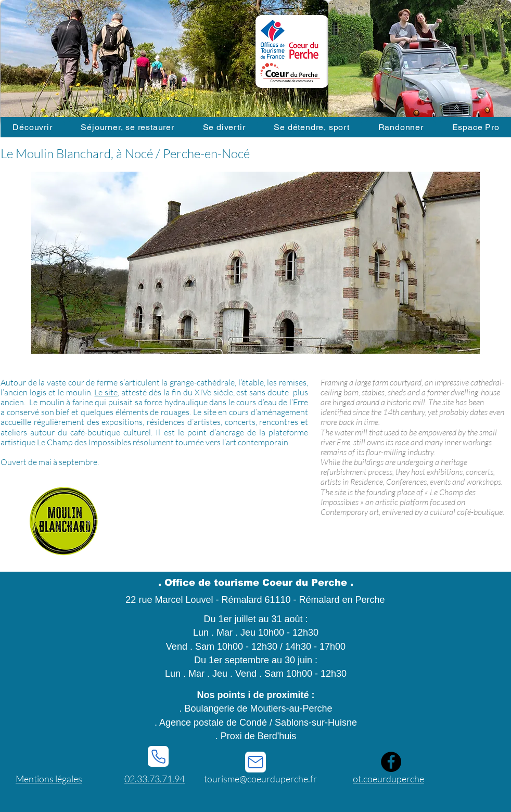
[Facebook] (391, 762)
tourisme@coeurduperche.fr (260, 779)
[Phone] (158, 756)
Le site (106, 392)
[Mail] (255, 762)
